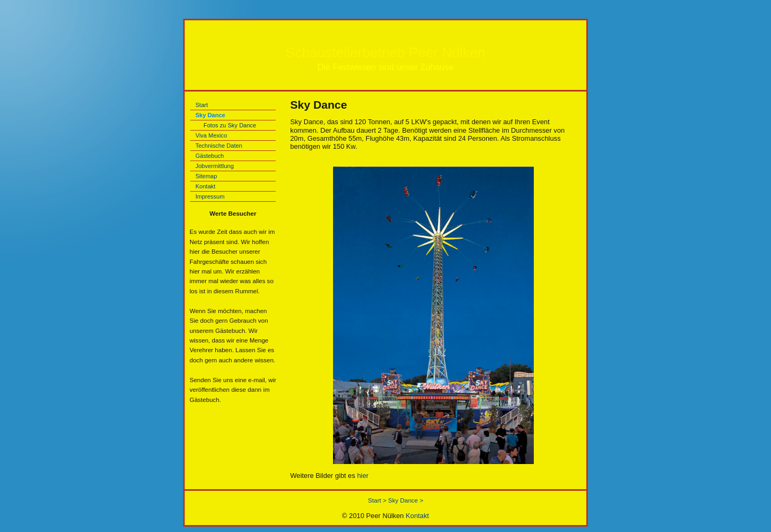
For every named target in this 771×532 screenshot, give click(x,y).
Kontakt (205, 186)
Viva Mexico (211, 135)
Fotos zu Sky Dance (230, 125)
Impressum (210, 196)
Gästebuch (210, 156)
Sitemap (206, 176)
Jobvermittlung (215, 166)
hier (363, 476)
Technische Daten (219, 146)
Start (202, 105)
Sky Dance (210, 115)
